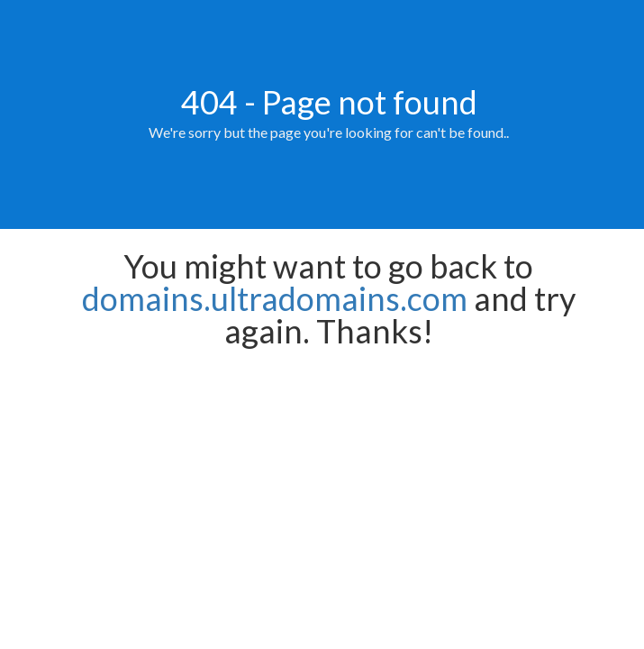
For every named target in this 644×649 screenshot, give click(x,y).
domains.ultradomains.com (275, 298)
